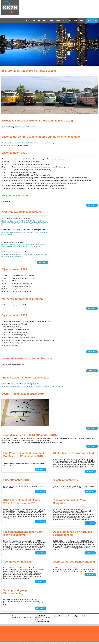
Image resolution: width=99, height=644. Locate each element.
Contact (82, 21)
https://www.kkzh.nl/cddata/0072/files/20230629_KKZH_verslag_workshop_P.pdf (28, 143)
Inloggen (92, 21)
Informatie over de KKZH (42, 618)
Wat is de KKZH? (40, 21)
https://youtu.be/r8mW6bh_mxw (26, 127)
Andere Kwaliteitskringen (42, 621)
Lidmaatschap (54, 21)
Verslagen (73, 21)
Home (29, 21)
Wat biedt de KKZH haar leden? (22, 618)
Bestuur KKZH (39, 620)
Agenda (64, 21)
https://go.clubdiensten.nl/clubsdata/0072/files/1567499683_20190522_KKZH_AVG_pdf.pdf (32, 387)
